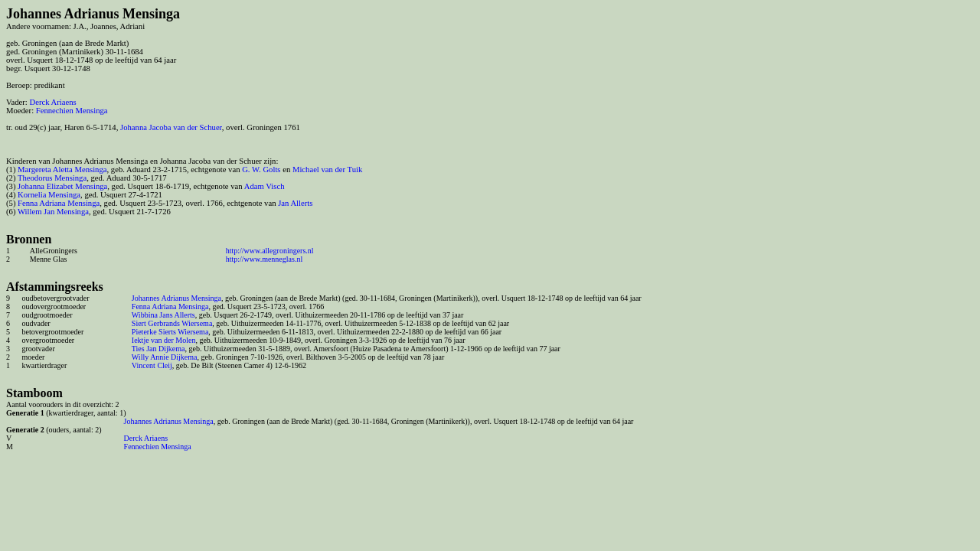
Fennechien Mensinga (72, 111)
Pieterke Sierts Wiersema (170, 332)
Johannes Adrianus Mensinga (176, 298)
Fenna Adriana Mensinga (59, 203)
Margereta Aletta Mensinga (62, 170)
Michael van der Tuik (327, 170)
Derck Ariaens (52, 102)
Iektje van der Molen (164, 340)
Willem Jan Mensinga (53, 212)
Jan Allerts (295, 203)
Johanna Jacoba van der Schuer (171, 127)
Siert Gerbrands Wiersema (172, 323)
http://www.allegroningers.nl (270, 251)
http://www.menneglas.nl (264, 259)
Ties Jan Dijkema (158, 349)
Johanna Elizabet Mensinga (62, 186)
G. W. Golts (261, 170)
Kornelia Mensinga (49, 195)
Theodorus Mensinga (52, 178)
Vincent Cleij (152, 365)
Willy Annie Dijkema (165, 357)
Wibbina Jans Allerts (163, 315)
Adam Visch (265, 186)
